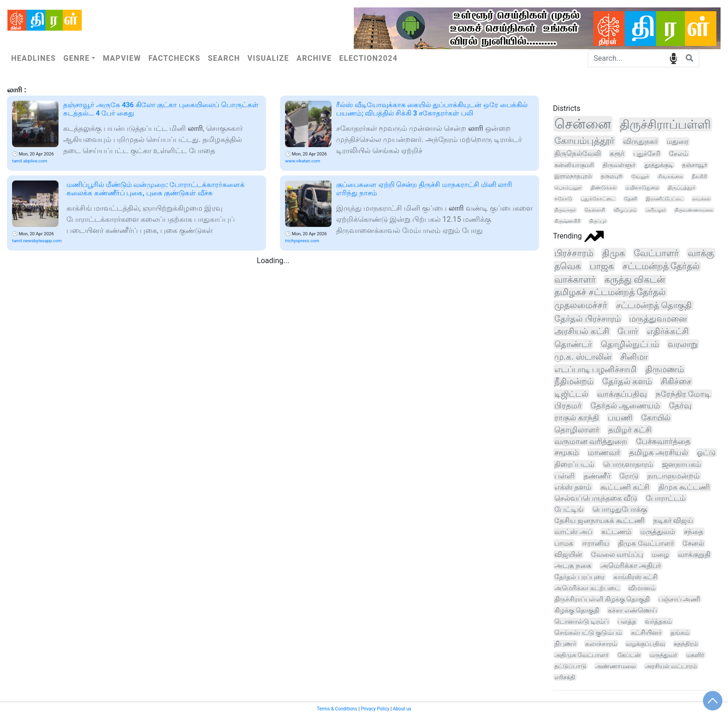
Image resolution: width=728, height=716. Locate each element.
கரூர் (617, 154)
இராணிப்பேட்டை (665, 199)
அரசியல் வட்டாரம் (671, 666)
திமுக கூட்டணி (684, 487)
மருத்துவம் (658, 532)
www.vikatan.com (303, 161)
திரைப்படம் (574, 464)
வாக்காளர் (575, 280)
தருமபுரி (612, 176)
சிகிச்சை (676, 381)
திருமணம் (665, 369)
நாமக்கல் (701, 199)
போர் (628, 331)
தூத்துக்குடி (659, 165)
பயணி (620, 418)
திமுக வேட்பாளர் (646, 543)
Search (224, 58)
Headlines (33, 58)
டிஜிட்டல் (571, 394)
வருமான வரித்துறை (591, 441)
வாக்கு (701, 253)
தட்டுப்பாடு (570, 666)
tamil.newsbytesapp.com (37, 241)
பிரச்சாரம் (574, 253)
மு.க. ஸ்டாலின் (583, 357)
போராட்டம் (666, 498)
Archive (314, 58)
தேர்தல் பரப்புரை (579, 577)
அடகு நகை (573, 566)
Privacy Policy (375, 709)
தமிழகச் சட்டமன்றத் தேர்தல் (610, 292)
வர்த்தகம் (658, 621)
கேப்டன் (629, 655)
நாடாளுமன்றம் (673, 476)
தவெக (568, 266)
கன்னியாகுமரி (574, 165)
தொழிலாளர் (577, 430)
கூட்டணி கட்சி (625, 487)
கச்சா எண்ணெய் (632, 610)
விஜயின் (568, 555)
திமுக (614, 253)
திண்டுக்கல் (604, 188)
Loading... (273, 261)
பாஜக (602, 266)
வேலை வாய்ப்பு (617, 555)
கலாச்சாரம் (601, 644)
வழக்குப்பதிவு (645, 644)
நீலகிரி (699, 177)
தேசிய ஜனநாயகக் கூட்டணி (599, 521)
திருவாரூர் (565, 210)
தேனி (630, 199)
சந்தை (694, 532)
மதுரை (678, 142)
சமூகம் (567, 453)
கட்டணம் (616, 532)
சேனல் (693, 543)
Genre (76, 58)
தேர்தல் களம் (627, 381)
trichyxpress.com (302, 241)
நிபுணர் (565, 644)
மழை (660, 555)
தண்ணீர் (597, 476)
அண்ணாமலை (616, 666)
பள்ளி (565, 476)
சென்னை (583, 124)
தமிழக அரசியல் (659, 453)
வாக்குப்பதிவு (622, 394)
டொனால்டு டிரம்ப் (582, 621)
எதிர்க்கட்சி (668, 331)
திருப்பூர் (598, 221)
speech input (673, 58)
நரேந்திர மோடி (683, 394)
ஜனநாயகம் (682, 464)
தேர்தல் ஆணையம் (625, 406)
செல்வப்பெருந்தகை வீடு (596, 498)
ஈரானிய (596, 543)
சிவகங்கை (670, 177)
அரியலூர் (656, 210)
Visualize (268, 58)
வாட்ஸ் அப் (573, 532)
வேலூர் (640, 177)
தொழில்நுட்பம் (630, 344)
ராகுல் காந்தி (577, 418)
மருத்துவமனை (658, 319)
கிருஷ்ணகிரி (567, 221)
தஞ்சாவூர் (695, 165)
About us (402, 709)
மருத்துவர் (663, 655)
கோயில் (656, 418)
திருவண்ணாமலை (694, 210)
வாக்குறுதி (694, 555)
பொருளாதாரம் (628, 464)
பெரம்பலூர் (568, 188)
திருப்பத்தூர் (682, 188)
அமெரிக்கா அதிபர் (631, 566)
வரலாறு (683, 344)
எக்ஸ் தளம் (573, 487)
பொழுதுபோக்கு (620, 510)
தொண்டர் (573, 344)
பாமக (564, 543)
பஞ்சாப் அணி (679, 599)
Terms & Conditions (337, 709)
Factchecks (175, 58)
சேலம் (679, 154)
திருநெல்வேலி (578, 154)
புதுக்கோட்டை (598, 199)
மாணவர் (604, 453)
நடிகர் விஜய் (673, 521)
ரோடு (629, 476)
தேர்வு (680, 406)
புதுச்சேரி (647, 154)
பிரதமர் (568, 406)
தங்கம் (680, 632)
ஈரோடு (563, 199)
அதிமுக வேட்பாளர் (582, 655)
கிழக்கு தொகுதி (577, 610)
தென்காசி (595, 210)
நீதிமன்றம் (574, 381)
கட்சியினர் (646, 632)
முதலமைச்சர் (581, 305)
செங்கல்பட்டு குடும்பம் (588, 632)
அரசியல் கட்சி (582, 331)
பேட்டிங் (569, 510)
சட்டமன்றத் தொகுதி (654, 305)
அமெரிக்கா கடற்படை (587, 588)
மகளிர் (695, 655)
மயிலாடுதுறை (642, 188)
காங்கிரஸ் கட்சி (636, 577)
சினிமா (634, 357)
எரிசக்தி (565, 677)
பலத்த (627, 621)
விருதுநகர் (640, 141)
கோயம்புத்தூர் (584, 141)
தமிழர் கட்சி (630, 430)
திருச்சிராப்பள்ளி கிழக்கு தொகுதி (602, 599)
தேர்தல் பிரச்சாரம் (588, 319)
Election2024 (369, 58)
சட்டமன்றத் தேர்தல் (661, 266)
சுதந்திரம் (686, 644)
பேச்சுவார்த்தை (663, 442)
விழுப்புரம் (625, 210)
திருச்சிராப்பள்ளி (665, 124)
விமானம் (642, 588)
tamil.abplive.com (30, 161)
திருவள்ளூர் (619, 165)
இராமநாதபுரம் (573, 176)
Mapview (122, 58)
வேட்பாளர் (656, 253)
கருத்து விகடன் (635, 280)
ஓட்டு (706, 453)
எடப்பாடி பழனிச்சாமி (595, 369)
